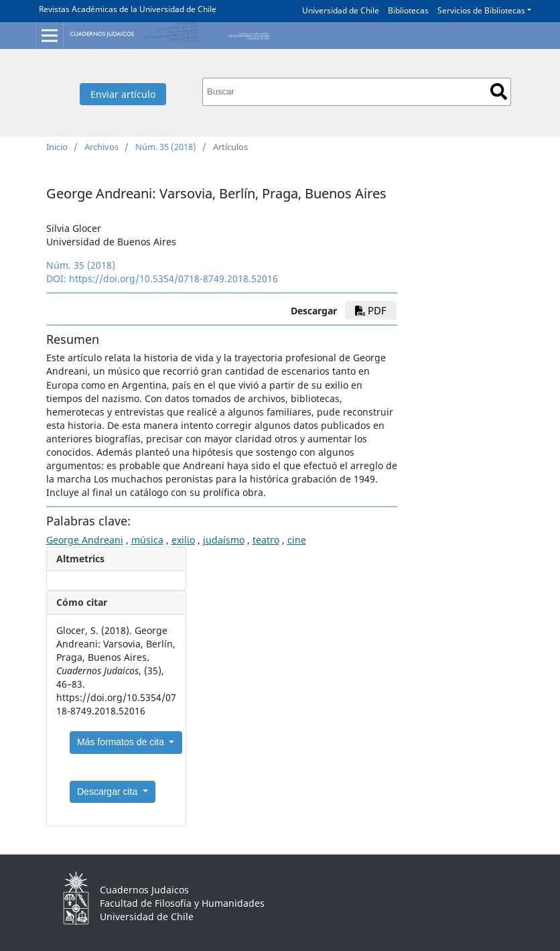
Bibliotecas (408, 10)
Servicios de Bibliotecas (481, 10)
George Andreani (85, 540)
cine (297, 540)
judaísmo (224, 540)
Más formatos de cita (122, 742)
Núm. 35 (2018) (166, 147)
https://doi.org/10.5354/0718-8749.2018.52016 (173, 278)
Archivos (101, 147)
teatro (266, 540)
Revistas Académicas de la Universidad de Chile (128, 9)
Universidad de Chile (341, 10)
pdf (371, 310)
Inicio (57, 147)
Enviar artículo (123, 94)
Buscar (499, 91)
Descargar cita (109, 791)
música (147, 540)
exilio (183, 540)
